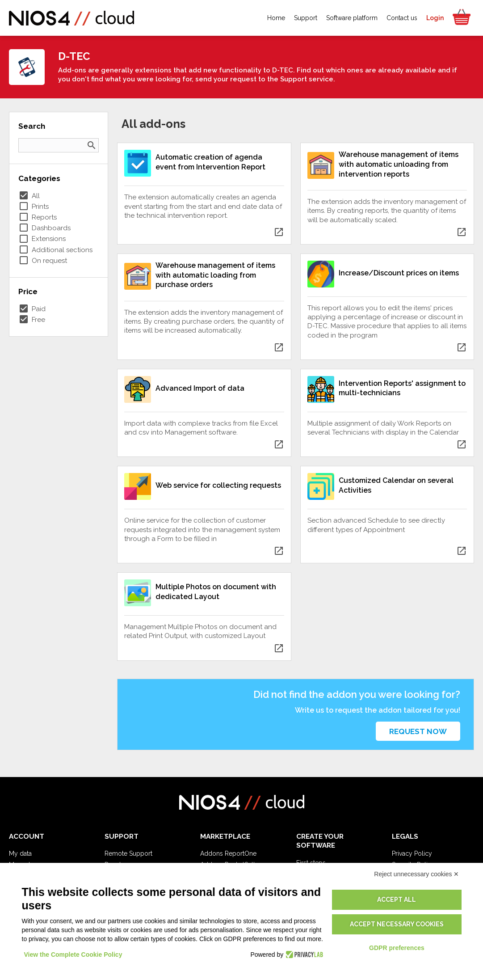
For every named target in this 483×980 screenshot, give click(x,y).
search (92, 145)
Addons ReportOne (228, 853)
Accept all (397, 900)
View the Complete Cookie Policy (73, 955)
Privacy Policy (412, 853)
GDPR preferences (397, 948)
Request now (418, 731)
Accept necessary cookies (397, 924)
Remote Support (128, 853)
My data (20, 853)
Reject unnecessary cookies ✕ (416, 874)
